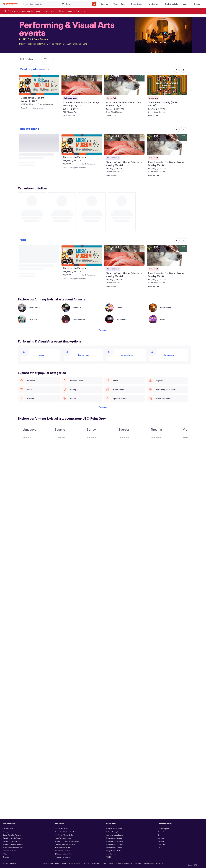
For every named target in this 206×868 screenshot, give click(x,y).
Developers (96, 863)
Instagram (161, 844)
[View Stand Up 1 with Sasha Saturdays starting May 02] (82, 85)
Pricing (6, 832)
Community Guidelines (11, 851)
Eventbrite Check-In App (12, 841)
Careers (64, 863)
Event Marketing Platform (12, 835)
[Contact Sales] (119, 4)
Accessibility (128, 863)
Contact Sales (162, 832)
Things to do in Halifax (114, 851)
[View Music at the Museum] (39, 85)
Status (104, 863)
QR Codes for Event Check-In (65, 854)
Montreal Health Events (114, 829)
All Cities (109, 857)
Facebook (161, 838)
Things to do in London (114, 848)
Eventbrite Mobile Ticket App (13, 838)
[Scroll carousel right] (184, 70)
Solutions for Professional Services (67, 841)
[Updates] (105, 4)
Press (71, 863)
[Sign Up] (197, 4)
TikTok (160, 848)
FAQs (5, 854)
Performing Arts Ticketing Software (67, 832)
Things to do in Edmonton (115, 844)
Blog (51, 863)
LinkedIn (161, 841)
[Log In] (186, 4)
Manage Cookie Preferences (154, 863)
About (45, 863)
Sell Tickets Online (61, 829)
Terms (111, 863)
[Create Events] (137, 4)
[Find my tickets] (171, 4)
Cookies (138, 863)
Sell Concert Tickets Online (64, 835)
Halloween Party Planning (64, 848)
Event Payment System (63, 838)
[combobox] (78, 4)
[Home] (10, 4)
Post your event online (62, 857)
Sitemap (6, 857)
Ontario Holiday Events (114, 832)
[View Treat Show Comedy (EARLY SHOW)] (167, 85)
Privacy (119, 863)
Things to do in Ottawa (114, 838)
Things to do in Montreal (115, 841)
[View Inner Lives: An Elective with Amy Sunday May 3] (124, 85)
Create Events (8, 829)
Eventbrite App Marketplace (13, 844)
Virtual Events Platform (63, 851)
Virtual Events (111, 854)
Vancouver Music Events (115, 835)
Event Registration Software (13, 848)
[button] (154, 4)
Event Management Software (65, 844)
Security (86, 863)
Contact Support (163, 829)
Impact (78, 863)
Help (57, 863)
